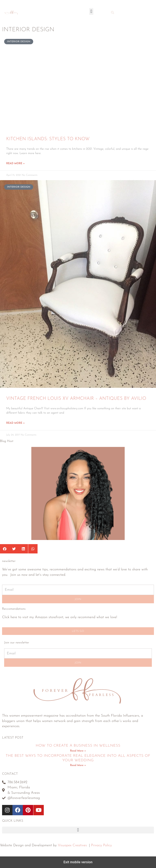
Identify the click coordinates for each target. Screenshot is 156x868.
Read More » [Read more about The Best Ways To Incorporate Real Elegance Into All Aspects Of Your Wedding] (78, 765)
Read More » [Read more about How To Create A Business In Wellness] (78, 751)
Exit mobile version (78, 862)
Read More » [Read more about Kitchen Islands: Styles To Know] (15, 164)
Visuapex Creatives (72, 845)
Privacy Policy (101, 845)
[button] (91, 11)
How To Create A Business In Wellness (78, 746)
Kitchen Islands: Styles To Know (48, 139)
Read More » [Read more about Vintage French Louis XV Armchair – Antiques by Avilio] (15, 423)
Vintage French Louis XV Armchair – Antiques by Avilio (76, 399)
